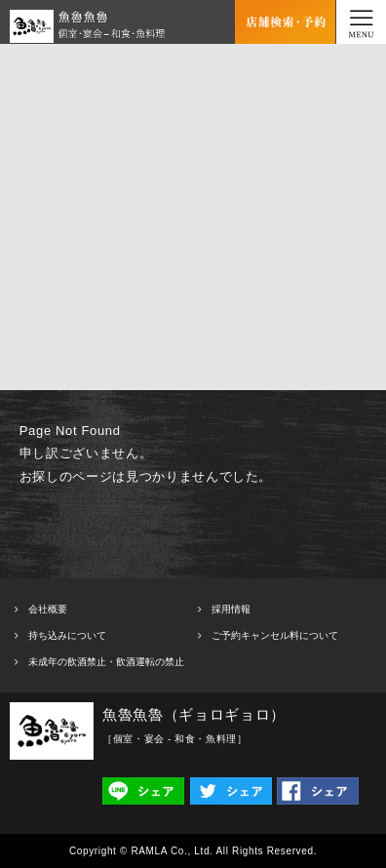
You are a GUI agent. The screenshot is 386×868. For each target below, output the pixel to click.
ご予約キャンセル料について (275, 635)
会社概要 (48, 609)
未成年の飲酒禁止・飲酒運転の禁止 (106, 662)
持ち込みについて (67, 635)
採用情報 (231, 609)
